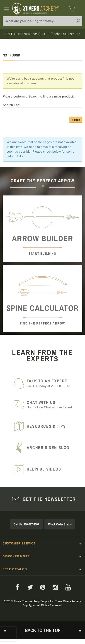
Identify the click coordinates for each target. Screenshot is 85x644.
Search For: (11, 105)
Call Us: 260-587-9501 (26, 524)
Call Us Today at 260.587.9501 (52, 383)
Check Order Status (60, 524)
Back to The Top (43, 630)
